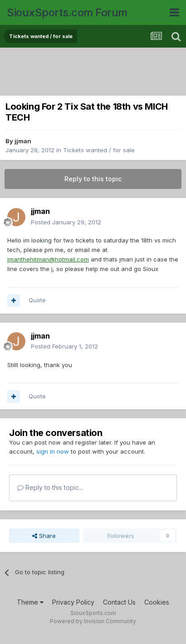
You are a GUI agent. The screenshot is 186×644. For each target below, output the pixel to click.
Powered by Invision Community (93, 621)
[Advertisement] (95, 73)
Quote (37, 300)
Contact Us (119, 602)
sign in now (53, 451)
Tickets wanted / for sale (99, 150)
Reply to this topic (93, 179)
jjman (23, 141)
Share (44, 536)
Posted (66, 222)
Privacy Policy (73, 602)
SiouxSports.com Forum (67, 12)
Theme (30, 602)
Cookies (157, 602)
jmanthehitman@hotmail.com (48, 259)
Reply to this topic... (50, 487)
